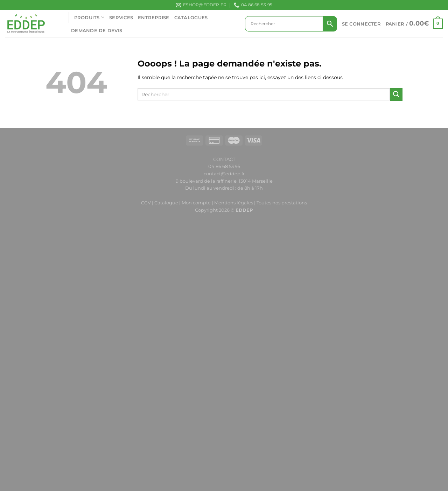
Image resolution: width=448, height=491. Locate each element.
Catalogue (166, 203)
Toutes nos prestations (282, 203)
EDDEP (244, 210)
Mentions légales (234, 203)
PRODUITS (89, 17)
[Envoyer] (396, 94)
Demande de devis (97, 30)
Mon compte (197, 203)
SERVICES (121, 17)
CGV (146, 203)
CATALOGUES (191, 17)
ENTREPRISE (154, 17)
